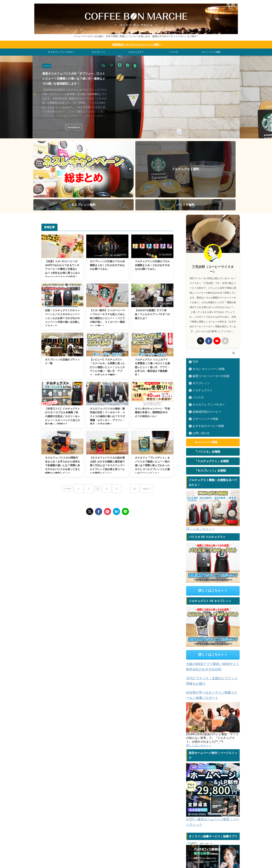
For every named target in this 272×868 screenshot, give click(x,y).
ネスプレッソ (99, 51)
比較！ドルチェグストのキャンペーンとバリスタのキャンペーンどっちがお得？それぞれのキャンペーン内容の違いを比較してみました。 (63, 276)
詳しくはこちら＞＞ (198, 490)
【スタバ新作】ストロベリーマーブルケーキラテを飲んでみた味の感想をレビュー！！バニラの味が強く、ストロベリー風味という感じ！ (107, 276)
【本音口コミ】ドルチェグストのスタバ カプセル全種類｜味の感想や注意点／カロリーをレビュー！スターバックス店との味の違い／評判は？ (63, 375)
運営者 (207, 845)
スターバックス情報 (202, 377)
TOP (194, 320)
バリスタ (174, 51)
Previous (236, 93)
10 (132, 445)
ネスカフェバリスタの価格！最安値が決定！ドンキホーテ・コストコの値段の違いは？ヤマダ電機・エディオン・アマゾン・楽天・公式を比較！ (107, 375)
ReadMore (74, 127)
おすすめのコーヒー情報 (205, 384)
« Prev (73, 445)
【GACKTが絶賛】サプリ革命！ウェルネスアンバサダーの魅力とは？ (152, 273)
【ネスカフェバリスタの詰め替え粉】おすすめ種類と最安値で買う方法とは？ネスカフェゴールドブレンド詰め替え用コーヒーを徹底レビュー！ (107, 424)
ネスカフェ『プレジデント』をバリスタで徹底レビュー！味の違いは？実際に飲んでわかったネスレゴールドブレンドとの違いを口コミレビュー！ (152, 424)
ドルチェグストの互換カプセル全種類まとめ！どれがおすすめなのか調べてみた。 (152, 224)
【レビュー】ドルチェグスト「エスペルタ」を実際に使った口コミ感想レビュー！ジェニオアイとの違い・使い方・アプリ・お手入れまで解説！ (107, 325)
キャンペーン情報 (211, 51)
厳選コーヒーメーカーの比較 (207, 334)
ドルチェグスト (136, 51)
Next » (142, 445)
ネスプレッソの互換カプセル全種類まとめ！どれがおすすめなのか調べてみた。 (107, 224)
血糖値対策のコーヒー (204, 370)
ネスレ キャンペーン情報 (205, 327)
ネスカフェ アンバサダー (61, 51)
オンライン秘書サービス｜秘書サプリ (209, 832)
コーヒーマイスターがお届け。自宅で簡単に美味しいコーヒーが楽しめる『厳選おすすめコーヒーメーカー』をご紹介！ (136, 858)
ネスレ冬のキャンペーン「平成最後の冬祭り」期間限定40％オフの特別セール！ (152, 371)
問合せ (196, 845)
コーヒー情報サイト (179, 845)
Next (36, 93)
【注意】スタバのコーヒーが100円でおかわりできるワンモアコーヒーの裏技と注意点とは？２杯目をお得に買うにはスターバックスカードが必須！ (63, 227)
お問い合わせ (199, 392)
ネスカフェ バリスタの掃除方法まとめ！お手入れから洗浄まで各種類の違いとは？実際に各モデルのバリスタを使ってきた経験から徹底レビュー (63, 424)
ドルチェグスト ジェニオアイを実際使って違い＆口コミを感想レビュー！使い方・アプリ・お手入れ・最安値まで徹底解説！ (152, 325)
